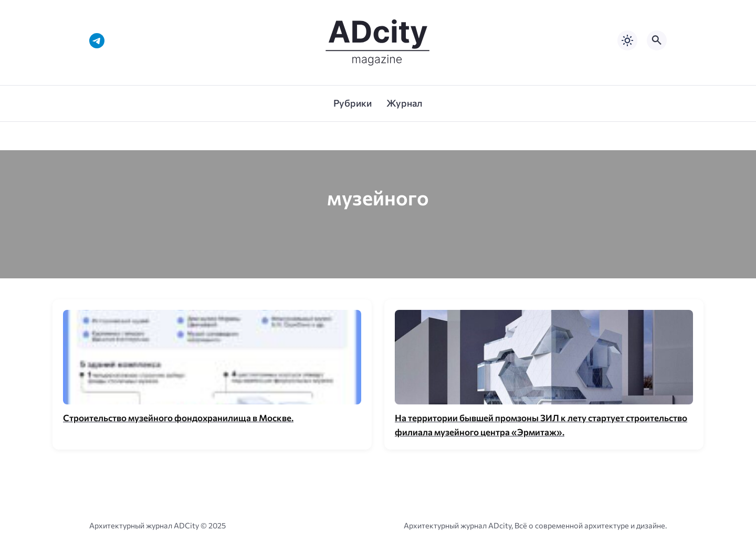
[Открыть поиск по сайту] (657, 40)
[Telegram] (97, 41)
